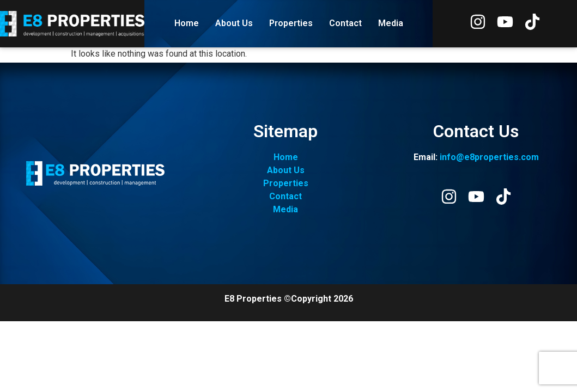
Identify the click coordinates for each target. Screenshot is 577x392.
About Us (234, 23)
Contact (345, 23)
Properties (291, 23)
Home (187, 23)
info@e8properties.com (489, 157)
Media (391, 23)
